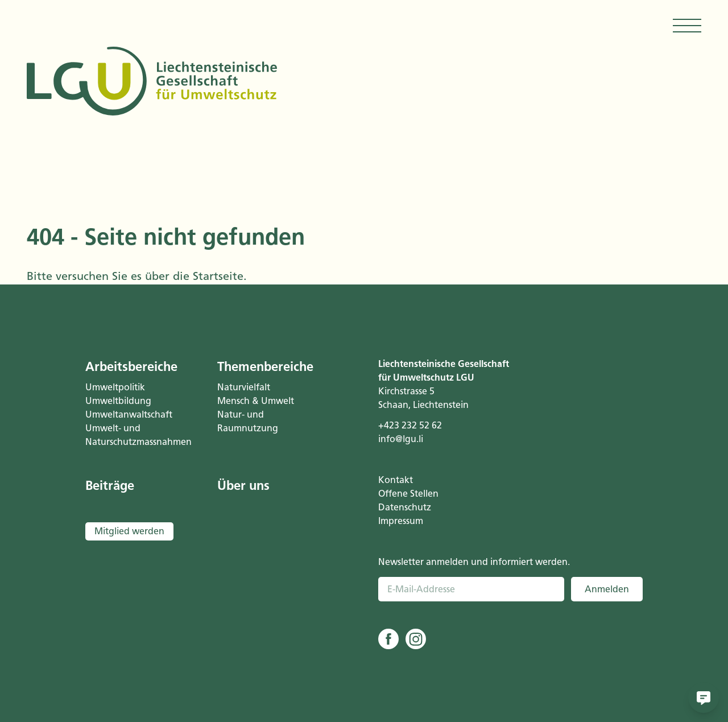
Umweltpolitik (115, 387)
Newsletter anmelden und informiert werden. (474, 562)
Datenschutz (405, 507)
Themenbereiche (265, 367)
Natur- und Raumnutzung (248, 421)
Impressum (401, 521)
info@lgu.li (401, 439)
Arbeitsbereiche (131, 367)
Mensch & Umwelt (256, 401)
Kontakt (396, 480)
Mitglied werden (129, 531)
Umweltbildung (118, 401)
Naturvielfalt (244, 387)
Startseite (218, 276)
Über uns (243, 486)
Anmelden (607, 589)
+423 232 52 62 (410, 425)
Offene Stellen (408, 494)
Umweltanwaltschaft (129, 414)
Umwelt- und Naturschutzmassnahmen (137, 435)
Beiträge (110, 486)
